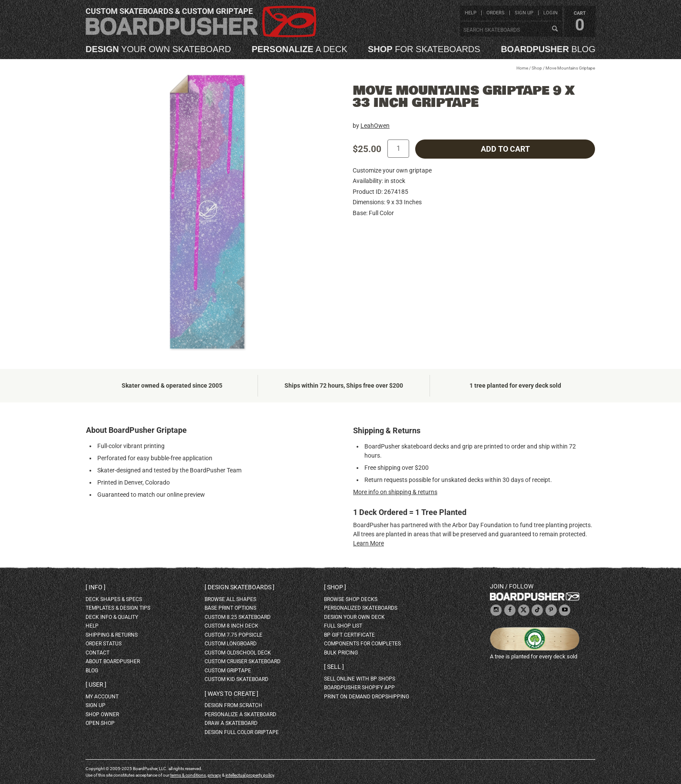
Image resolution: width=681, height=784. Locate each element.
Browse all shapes (230, 599)
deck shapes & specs (114, 599)
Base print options (230, 608)
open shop (100, 723)
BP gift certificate (349, 635)
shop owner (102, 714)
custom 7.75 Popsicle (233, 635)
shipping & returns (112, 635)
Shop (537, 68)
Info (96, 587)
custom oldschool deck (238, 653)
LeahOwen (375, 126)
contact (98, 653)
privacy (214, 775)
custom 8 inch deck (231, 626)
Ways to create (231, 694)
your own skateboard (158, 49)
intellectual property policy (250, 775)
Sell (334, 667)
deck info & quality (112, 617)
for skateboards (424, 49)
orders (496, 13)
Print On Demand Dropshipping (367, 697)
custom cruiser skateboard (243, 661)
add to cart (505, 149)
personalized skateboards (361, 608)
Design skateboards (240, 587)
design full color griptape (242, 732)
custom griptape (228, 671)
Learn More (369, 543)
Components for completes (362, 644)
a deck (299, 49)
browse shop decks (351, 599)
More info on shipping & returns (395, 492)
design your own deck (354, 617)
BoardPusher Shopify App (359, 688)
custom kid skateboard (236, 679)
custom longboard (231, 644)
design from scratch (233, 705)
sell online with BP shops (360, 679)
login (550, 13)
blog (548, 49)
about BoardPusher (113, 661)
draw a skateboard (231, 723)
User (96, 684)
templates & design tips (118, 608)
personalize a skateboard (240, 714)
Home (522, 68)
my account (102, 697)
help (471, 13)
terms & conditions (188, 775)
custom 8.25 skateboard (238, 617)
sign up (524, 13)
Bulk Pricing (341, 653)
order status (104, 644)
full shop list (343, 626)
